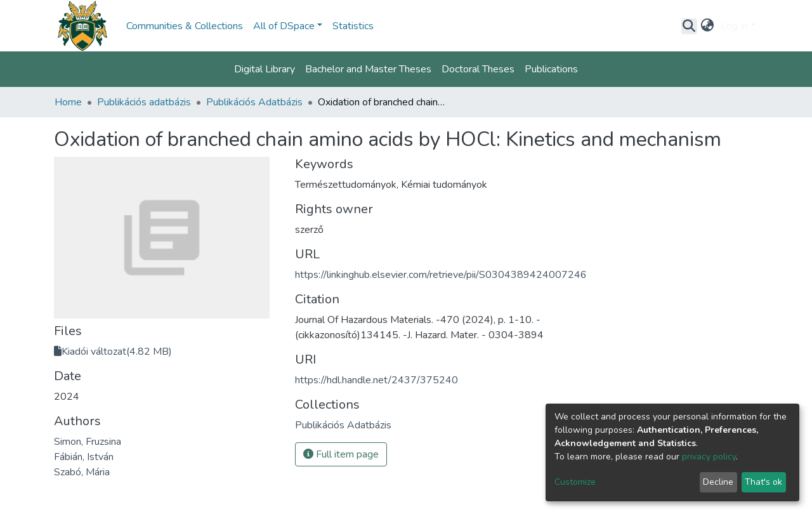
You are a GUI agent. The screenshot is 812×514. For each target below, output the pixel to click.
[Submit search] (689, 26)
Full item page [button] (341, 454)
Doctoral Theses (478, 69)
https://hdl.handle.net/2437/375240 (377, 380)
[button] (708, 26)
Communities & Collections (185, 26)
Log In (734, 26)
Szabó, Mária (82, 472)
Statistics (353, 26)
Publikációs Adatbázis (254, 102)
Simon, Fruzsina (88, 442)
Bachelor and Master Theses (368, 69)
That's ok (763, 482)
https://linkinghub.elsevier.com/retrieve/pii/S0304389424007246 (441, 275)
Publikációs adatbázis (144, 102)
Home (68, 102)
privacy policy (709, 457)
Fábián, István (84, 457)
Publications (551, 69)
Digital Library (265, 69)
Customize (575, 482)
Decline (718, 482)
